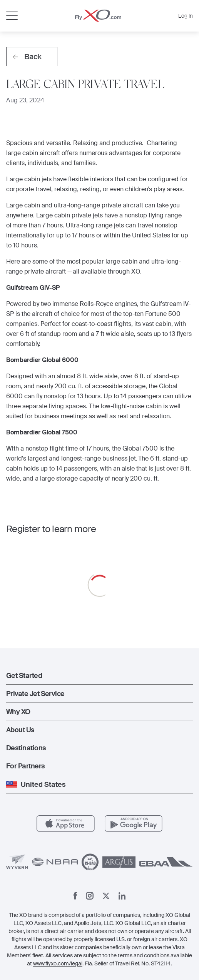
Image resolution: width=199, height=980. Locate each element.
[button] (99, 676)
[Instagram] (90, 896)
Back (27, 57)
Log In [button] (186, 16)
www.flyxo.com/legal (58, 963)
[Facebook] (75, 896)
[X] (106, 896)
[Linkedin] (122, 896)
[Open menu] (12, 16)
